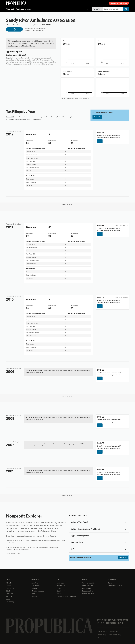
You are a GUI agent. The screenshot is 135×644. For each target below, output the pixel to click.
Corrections (87, 588)
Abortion (35, 583)
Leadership (10, 588)
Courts (34, 588)
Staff (8, 591)
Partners (9, 594)
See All (34, 596)
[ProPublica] (16, 3)
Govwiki (26, 549)
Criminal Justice (38, 591)
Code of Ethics (102, 632)
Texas (59, 594)
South (59, 588)
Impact (9, 586)
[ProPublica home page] (49, 626)
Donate (111, 583)
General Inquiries (89, 583)
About (8, 583)
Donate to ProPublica (119, 3)
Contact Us (97, 117)
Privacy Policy (101, 635)
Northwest (61, 586)
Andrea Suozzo (14, 536)
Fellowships (11, 602)
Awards (9, 596)
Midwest (60, 583)
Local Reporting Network (66, 596)
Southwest (61, 591)
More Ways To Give (115, 586)
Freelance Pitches (89, 591)
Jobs (8, 599)
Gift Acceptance (102, 638)
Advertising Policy (115, 635)
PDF (100, 141)
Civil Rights (36, 586)
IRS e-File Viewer (28, 547)
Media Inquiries (88, 594)
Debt (33, 594)
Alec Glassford (26, 536)
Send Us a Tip (88, 586)
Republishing (114, 632)
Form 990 (10, 117)
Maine (29, 9)
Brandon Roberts (49, 536)
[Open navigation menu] (106, 3)
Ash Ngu (36, 536)
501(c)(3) (22, 55)
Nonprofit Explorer (15, 9)
